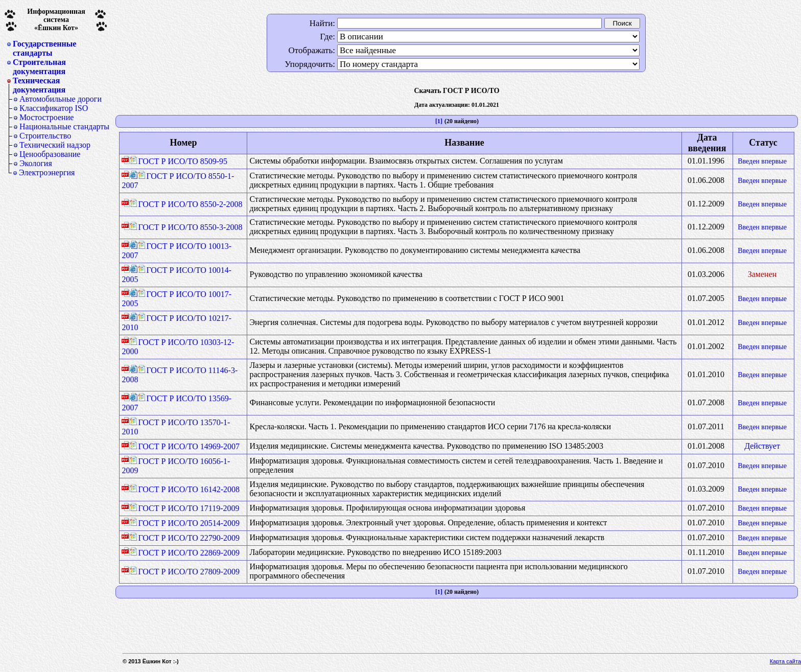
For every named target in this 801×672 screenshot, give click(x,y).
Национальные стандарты (64, 126)
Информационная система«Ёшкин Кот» (56, 20)
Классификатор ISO (54, 108)
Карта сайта (785, 661)
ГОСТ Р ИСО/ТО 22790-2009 (185, 538)
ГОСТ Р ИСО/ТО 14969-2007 (185, 446)
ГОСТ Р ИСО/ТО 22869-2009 (185, 553)
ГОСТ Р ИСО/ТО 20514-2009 (185, 523)
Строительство (45, 136)
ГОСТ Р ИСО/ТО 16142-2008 (185, 489)
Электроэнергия (47, 172)
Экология (36, 163)
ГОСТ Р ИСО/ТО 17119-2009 (184, 508)
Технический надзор (55, 145)
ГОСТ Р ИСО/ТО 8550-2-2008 (186, 204)
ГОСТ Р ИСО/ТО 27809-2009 (185, 572)
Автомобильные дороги (61, 99)
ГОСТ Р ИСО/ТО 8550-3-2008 (186, 227)
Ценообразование (50, 154)
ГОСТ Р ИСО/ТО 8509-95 (179, 161)
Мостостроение (46, 117)
